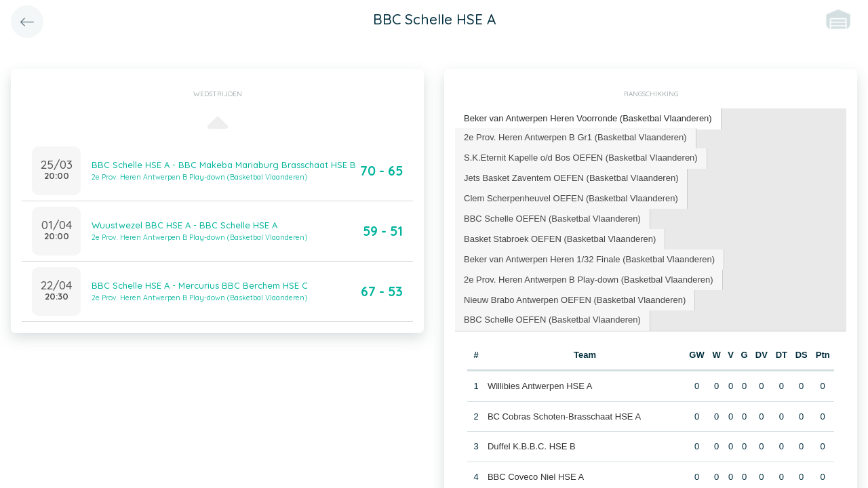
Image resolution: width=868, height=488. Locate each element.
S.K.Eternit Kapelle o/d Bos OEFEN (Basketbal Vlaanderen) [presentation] (581, 158)
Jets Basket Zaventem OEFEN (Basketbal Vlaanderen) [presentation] (571, 178)
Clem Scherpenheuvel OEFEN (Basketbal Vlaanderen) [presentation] (571, 198)
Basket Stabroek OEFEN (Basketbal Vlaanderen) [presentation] (560, 239)
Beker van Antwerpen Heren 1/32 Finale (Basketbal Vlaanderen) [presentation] (589, 259)
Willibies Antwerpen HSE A (540, 386)
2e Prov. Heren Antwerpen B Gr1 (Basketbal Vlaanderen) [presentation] (575, 137)
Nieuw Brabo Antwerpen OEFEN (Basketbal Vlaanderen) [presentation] (575, 300)
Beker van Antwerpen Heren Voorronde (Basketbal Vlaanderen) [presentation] (588, 118)
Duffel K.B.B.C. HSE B (532, 446)
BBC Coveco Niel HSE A (536, 477)
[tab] (588, 119)
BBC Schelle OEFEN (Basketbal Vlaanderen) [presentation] (552, 219)
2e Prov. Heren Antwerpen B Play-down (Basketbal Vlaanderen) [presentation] (589, 280)
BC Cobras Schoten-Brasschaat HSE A (564, 416)
